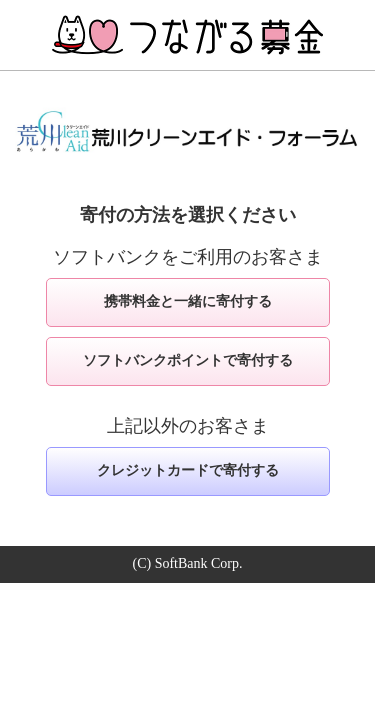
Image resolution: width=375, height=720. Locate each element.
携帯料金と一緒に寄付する (188, 301)
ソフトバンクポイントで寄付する (188, 360)
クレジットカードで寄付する (188, 470)
